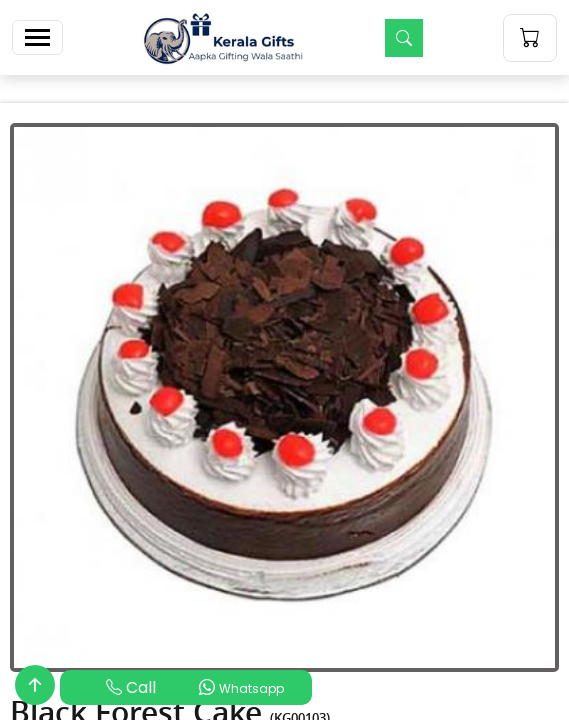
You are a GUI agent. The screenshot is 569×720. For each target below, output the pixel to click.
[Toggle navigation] (37, 37)
